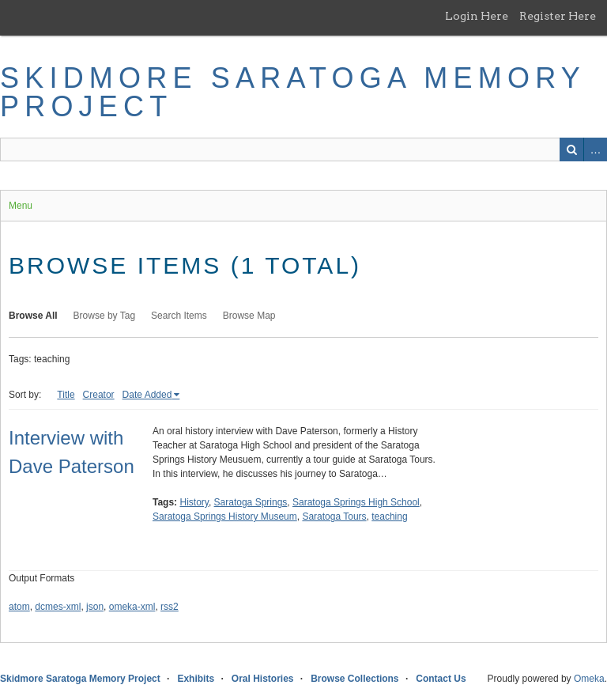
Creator (99, 395)
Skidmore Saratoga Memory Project (292, 92)
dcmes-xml (58, 607)
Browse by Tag (105, 316)
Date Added (147, 395)
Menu (21, 206)
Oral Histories (263, 679)
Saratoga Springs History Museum (225, 516)
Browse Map (249, 316)
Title (66, 395)
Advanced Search (595, 149)
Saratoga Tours (334, 516)
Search (571, 149)
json (95, 607)
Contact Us (441, 679)
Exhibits (196, 679)
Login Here (477, 16)
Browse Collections (354, 679)
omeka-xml (132, 607)
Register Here (558, 16)
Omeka (589, 679)
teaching (389, 516)
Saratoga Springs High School (356, 502)
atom (19, 607)
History (194, 502)
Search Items (179, 316)
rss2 (170, 607)
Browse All (33, 316)
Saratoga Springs (251, 502)
